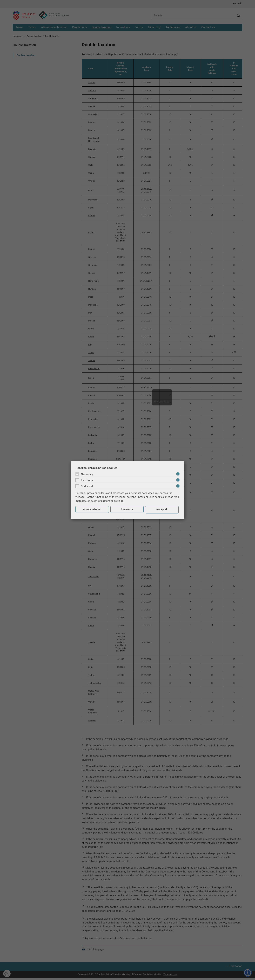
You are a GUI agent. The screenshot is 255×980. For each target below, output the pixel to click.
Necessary (87, 474)
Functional (87, 480)
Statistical (87, 486)
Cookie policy (90, 501)
